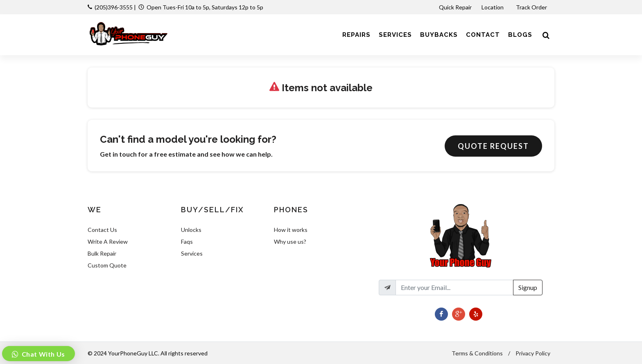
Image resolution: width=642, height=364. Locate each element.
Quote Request (493, 146)
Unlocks (191, 230)
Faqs (187, 242)
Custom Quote (107, 265)
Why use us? (290, 242)
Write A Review (108, 242)
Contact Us (102, 230)
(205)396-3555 (114, 7)
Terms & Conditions (477, 353)
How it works (291, 230)
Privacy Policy (533, 353)
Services (192, 253)
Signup (528, 287)
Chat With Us (43, 354)
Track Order (532, 7)
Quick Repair (455, 7)
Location (493, 7)
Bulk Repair (102, 253)
